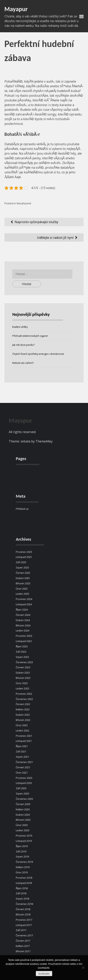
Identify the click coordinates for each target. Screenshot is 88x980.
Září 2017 (21, 930)
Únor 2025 (22, 589)
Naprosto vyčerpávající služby (36, 222)
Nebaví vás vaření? (23, 363)
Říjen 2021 (22, 746)
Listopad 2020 (24, 783)
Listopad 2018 (24, 883)
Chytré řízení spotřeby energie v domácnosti (38, 354)
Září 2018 (21, 893)
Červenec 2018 (24, 904)
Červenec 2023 (24, 662)
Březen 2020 (23, 820)
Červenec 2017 (24, 935)
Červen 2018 (23, 909)
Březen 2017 (23, 951)
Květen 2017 (23, 946)
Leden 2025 (22, 594)
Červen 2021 (23, 767)
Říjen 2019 (22, 846)
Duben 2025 (23, 578)
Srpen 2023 (22, 657)
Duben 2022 (23, 715)
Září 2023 (21, 652)
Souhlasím (44, 974)
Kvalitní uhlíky (20, 327)
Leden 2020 (22, 830)
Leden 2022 (22, 730)
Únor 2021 (22, 773)
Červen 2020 (23, 804)
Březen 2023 (23, 678)
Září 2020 (21, 788)
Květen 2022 (23, 709)
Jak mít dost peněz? (23, 345)
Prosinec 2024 (24, 599)
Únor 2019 (22, 872)
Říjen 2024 (22, 610)
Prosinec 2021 (24, 736)
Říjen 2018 (22, 888)
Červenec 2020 (24, 799)
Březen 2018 (23, 914)
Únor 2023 (22, 683)
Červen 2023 (23, 667)
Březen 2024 (23, 625)
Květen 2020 (23, 809)
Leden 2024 (22, 631)
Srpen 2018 (22, 899)
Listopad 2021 (24, 741)
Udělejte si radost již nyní (55, 238)
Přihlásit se (22, 509)
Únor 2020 (22, 825)
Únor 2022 (22, 725)
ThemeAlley (44, 441)
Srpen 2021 (22, 757)
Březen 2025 (23, 583)
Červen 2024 (23, 615)
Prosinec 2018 (24, 878)
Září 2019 (21, 851)
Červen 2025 (23, 573)
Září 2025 (21, 562)
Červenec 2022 (24, 699)
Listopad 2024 (24, 604)
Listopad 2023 (24, 641)
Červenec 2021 (24, 762)
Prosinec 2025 (24, 552)
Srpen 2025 (22, 567)
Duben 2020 (23, 815)
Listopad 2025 (24, 557)
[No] (83, 968)
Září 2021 (21, 751)
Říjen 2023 (22, 646)
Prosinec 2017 (24, 920)
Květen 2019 (23, 867)
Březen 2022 (23, 720)
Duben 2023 (23, 673)
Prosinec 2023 (24, 636)
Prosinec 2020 (24, 778)
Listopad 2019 (24, 841)
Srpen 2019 (22, 857)
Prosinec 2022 (24, 694)
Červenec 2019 (24, 862)
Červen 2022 (23, 704)
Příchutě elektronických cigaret (30, 336)
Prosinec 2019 (24, 836)
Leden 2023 (22, 688)
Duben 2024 (23, 620)
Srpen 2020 (22, 794)
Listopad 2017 (24, 925)
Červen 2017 (23, 941)
